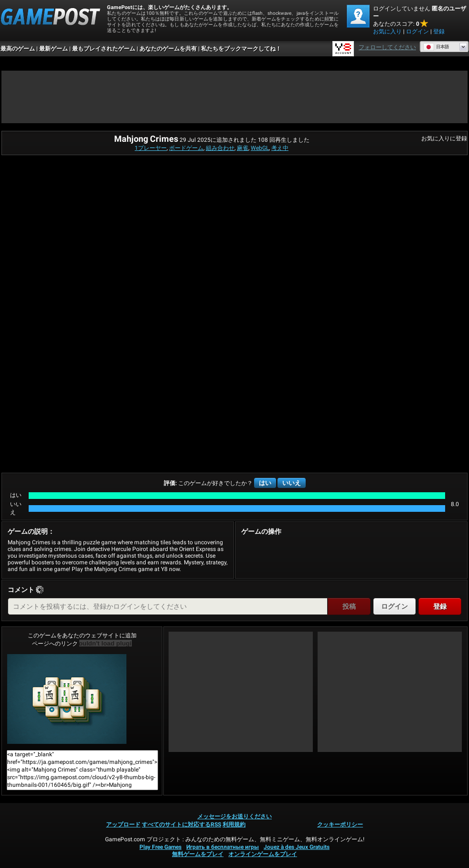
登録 (439, 32)
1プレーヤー (151, 148)
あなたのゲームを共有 (168, 49)
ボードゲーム (186, 148)
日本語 (436, 47)
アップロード (123, 825)
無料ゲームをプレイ (198, 854)
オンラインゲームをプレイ (263, 854)
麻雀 (243, 148)
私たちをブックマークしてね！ (241, 49)
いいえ (292, 483)
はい (265, 483)
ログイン (417, 32)
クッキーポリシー (340, 825)
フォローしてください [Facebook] (387, 47)
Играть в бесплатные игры (223, 847)
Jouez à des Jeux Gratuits (297, 847)
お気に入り (387, 32)
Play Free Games (160, 847)
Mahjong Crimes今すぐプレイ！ (67, 699)
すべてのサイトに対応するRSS (181, 825)
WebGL (260, 148)
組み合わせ (220, 148)
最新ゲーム (53, 49)
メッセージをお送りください (234, 816)
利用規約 (234, 825)
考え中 (280, 148)
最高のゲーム (18, 49)
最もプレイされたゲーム (104, 49)
